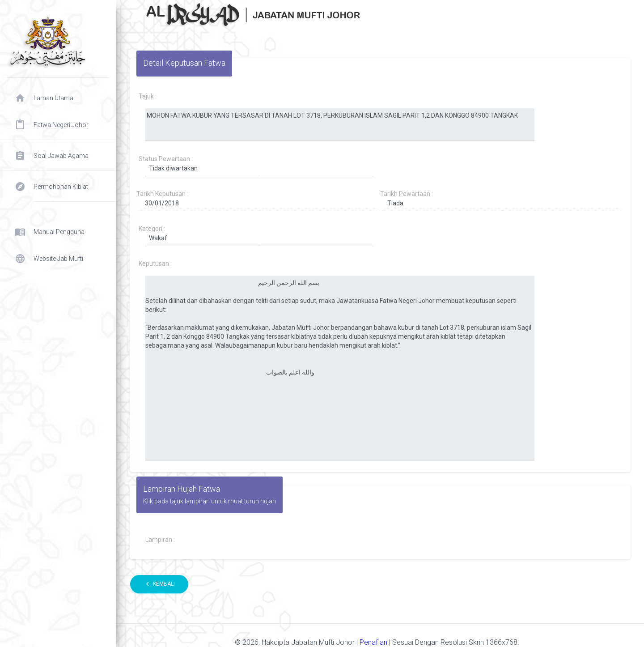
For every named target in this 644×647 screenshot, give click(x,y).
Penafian (374, 642)
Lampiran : (160, 540)
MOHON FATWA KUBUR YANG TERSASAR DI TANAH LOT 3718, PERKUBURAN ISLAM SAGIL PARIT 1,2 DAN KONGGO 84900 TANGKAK (340, 125)
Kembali (159, 584)
